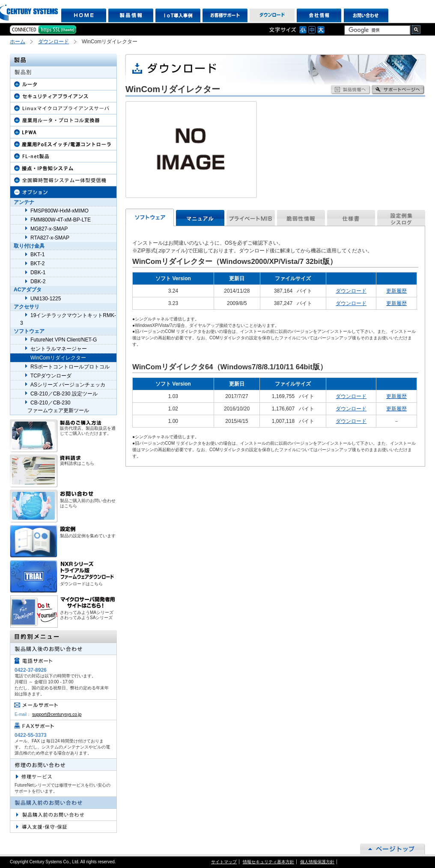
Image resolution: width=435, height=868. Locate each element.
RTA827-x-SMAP (50, 238)
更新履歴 (396, 291)
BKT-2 (37, 263)
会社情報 (319, 15)
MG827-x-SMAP (49, 229)
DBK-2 (38, 281)
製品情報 (131, 15)
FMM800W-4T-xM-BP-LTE (61, 220)
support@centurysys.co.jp (57, 714)
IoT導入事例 (178, 15)
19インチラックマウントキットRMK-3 (68, 319)
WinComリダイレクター (58, 358)
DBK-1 (38, 272)
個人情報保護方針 (317, 862)
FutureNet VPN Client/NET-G (64, 340)
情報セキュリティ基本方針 (268, 862)
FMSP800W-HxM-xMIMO (60, 211)
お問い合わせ (366, 15)
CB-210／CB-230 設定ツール (64, 394)
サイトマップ (224, 862)
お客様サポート (225, 15)
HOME (84, 15)
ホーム (18, 42)
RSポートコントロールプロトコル (70, 367)
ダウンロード (272, 15)
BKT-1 (37, 254)
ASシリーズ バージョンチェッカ (68, 385)
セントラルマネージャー (59, 349)
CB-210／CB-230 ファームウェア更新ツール (55, 407)
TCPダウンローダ (51, 376)
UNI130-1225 (46, 299)
